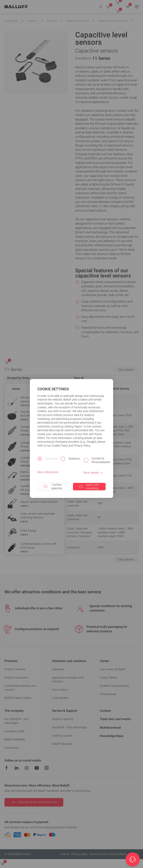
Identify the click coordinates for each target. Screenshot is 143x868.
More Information (48, 472)
